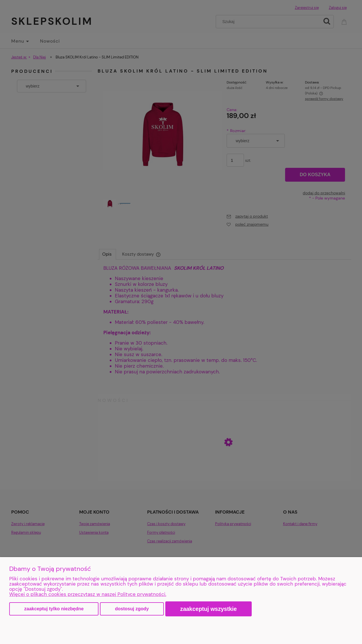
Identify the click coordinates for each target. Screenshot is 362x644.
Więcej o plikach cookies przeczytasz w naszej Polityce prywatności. (88, 594)
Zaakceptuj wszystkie (209, 609)
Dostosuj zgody (132, 609)
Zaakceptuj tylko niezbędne (54, 609)
